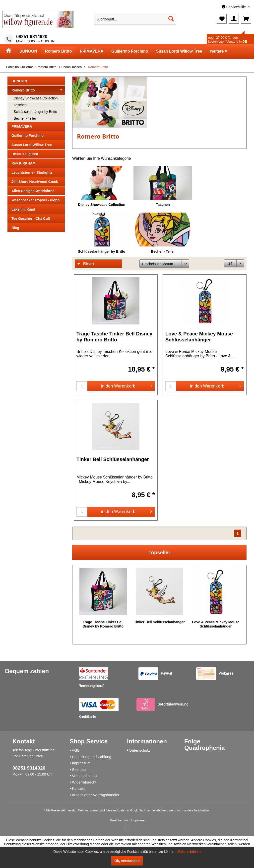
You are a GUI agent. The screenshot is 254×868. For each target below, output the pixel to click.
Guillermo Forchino (28, 136)
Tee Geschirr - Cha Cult (31, 219)
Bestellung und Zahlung (92, 757)
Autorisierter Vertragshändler (95, 795)
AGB (76, 750)
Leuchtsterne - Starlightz (32, 172)
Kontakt (78, 788)
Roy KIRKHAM (23, 163)
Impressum (81, 763)
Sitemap (79, 769)
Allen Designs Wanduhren (33, 191)
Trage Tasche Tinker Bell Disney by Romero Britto (114, 337)
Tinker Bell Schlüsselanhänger (113, 459)
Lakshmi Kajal (23, 209)
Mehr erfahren (189, 852)
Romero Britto (37, 90)
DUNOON (19, 81)
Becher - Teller (25, 118)
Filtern (86, 264)
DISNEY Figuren (25, 154)
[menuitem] (214, 7)
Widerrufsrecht (84, 782)
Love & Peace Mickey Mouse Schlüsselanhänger (199, 337)
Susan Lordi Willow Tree (32, 145)
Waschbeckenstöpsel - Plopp (35, 200)
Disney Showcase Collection (36, 98)
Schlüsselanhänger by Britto (35, 112)
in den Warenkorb (127, 385)
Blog (15, 228)
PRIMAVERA (22, 126)
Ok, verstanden (127, 861)
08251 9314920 (32, 37)
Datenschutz (140, 750)
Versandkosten (84, 776)
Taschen (20, 105)
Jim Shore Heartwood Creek (35, 182)
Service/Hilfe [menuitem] (234, 7)
